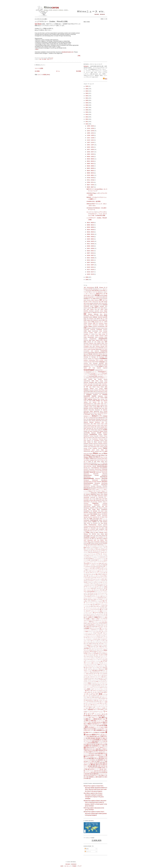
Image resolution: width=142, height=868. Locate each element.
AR (91, 305)
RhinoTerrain (87, 488)
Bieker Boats (102, 313)
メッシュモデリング (101, 687)
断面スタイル (89, 762)
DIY (93, 342)
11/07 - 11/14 (91, 142)
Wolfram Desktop (95, 543)
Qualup (98, 450)
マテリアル (103, 680)
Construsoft (93, 330)
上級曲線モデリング (103, 747)
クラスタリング (90, 582)
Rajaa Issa (104, 450)
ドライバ (90, 631)
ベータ (97, 674)
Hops (96, 382)
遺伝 (105, 714)
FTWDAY (97, 362)
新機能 (97, 749)
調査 (106, 763)
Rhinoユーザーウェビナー (95, 491)
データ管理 (89, 617)
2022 (87, 96)
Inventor (96, 390)
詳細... (79, 56)
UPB (88, 531)
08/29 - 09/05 (91, 166)
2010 (87, 124)
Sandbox (105, 496)
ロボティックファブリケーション (93, 712)
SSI (101, 517)
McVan (92, 418)
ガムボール (95, 579)
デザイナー (86, 622)
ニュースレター (104, 635)
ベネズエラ (86, 675)
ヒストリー (105, 652)
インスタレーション (89, 556)
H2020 (85, 379)
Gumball (101, 378)
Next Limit (96, 428)
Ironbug (99, 392)
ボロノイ (102, 678)
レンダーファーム (101, 706)
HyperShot (104, 384)
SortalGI (99, 516)
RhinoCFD (96, 474)
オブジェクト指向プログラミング (99, 571)
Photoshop (101, 439)
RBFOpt (93, 451)
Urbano (91, 531)
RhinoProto (96, 485)
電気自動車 (100, 765)
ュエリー (87, 696)
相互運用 (101, 757)
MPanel (93, 427)
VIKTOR (94, 534)
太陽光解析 (100, 760)
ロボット (105, 708)
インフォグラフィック (99, 559)
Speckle (86, 517)
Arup (96, 309)
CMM (106, 326)
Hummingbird (96, 384)
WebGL (102, 540)
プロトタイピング (91, 674)
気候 (96, 724)
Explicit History (95, 352)
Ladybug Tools (96, 399)
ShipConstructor (87, 506)
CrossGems (105, 333)
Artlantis (92, 309)
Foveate (85, 362)
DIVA (85, 342)
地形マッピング (101, 761)
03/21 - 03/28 (91, 248)
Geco (90, 363)
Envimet (106, 348)
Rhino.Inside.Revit (103, 465)
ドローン (105, 633)
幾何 (101, 722)
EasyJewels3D (96, 345)
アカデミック (90, 548)
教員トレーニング (96, 727)
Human (85, 384)
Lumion (106, 405)
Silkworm (101, 508)
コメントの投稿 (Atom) (44, 75)
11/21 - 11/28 (91, 138)
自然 (101, 744)
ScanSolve (86, 500)
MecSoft (100, 418)
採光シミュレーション (101, 743)
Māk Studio (105, 408)
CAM (93, 322)
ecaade (101, 345)
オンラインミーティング (95, 576)
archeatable (95, 305)
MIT (106, 422)
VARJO (106, 533)
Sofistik (95, 514)
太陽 (96, 760)
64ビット (94, 297)
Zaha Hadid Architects (92, 545)
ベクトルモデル (103, 674)
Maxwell (86, 413)
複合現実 (87, 774)
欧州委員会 (95, 716)
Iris (96, 391)
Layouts (95, 402)
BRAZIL (95, 317)
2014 (87, 114)
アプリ (103, 551)
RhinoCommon (88, 475)
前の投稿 (79, 71)
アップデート (92, 549)
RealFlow (97, 451)
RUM (93, 496)
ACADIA (97, 299)
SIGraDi (97, 508)
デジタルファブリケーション (94, 627)
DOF (106, 342)
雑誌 (88, 744)
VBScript (86, 534)
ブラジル (101, 663)
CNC (85, 328)
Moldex (85, 425)
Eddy (91, 346)
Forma (97, 360)
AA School (100, 297)
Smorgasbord (104, 513)
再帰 (104, 741)
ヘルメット (91, 675)
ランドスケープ (96, 699)
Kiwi (96, 398)
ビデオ (85, 653)
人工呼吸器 (104, 749)
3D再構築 (105, 296)
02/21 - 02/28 (91, 258)
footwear (86, 360)
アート (88, 546)
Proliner (102, 447)
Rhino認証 (100, 493)
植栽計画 (88, 749)
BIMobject (90, 314)
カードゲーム (89, 578)
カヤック (99, 579)
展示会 (93, 765)
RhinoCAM (92, 472)
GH (103, 365)
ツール (106, 613)
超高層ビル (86, 765)
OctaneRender (96, 431)
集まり (100, 746)
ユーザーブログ (97, 692)
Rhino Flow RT (97, 460)
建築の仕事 (89, 735)
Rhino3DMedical (95, 468)
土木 (99, 766)
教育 (86, 727)
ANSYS (100, 303)
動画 (89, 768)
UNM (106, 529)
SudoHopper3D (94, 520)
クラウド (104, 581)
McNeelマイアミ (97, 416)
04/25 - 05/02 (91, 239)
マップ (98, 680)
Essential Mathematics (96, 349)
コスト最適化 (104, 587)
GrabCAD (99, 368)
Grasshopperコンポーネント (92, 372)
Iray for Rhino (87, 391)
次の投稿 (37, 71)
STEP (85, 519)
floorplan (85, 359)
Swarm (101, 520)
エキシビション (103, 563)
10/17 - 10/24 (91, 149)
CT (90, 334)
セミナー (89, 611)
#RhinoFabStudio (90, 287)
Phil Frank (89, 439)
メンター (92, 689)
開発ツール (91, 719)
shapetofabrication (88, 505)
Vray (95, 539)
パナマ (105, 642)
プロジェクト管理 (103, 669)
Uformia (86, 529)
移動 (103, 714)
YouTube (86, 545)
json (106, 393)
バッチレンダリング (90, 642)
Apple (89, 305)
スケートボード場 (98, 608)
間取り (90, 722)
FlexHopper (102, 357)
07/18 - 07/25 (91, 178)
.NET (85, 287)
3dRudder (97, 290)
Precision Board (104, 445)
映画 (89, 716)
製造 (102, 753)
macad (106, 407)
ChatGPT (90, 325)
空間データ (104, 729)
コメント (88, 852)
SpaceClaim (105, 516)
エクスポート (87, 565)
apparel (85, 305)
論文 (90, 778)
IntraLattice (91, 390)
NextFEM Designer (103, 428)
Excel (89, 352)
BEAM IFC (90, 313)
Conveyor (105, 330)
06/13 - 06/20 (91, 223)
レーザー (100, 703)
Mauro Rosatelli (104, 411)
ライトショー (102, 696)
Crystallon (86, 334)
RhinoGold (104, 479)
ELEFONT (86, 348)
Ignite (90, 387)
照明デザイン (95, 747)
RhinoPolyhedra (87, 485)
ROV (90, 496)
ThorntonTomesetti (88, 526)
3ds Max (101, 291)
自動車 (87, 746)
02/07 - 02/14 (91, 262)
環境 (92, 721)
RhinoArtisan (87, 471)
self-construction (94, 502)
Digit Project (92, 340)
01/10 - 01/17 (91, 272)
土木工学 (103, 766)
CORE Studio (87, 331)
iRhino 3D (93, 391)
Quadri (93, 450)
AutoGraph (91, 311)
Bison (101, 314)
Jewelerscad (97, 393)
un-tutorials (93, 529)
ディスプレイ (86, 614)
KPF (99, 398)
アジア (80, 866)
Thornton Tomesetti (103, 525)
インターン (101, 556)
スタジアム (104, 608)
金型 (100, 729)
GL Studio (105, 366)
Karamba (105, 395)
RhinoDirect (104, 475)
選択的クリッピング (94, 757)
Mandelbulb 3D (98, 410)
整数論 (87, 752)
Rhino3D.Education (102, 466)
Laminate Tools (104, 399)
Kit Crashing (91, 398)
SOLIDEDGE (104, 514)
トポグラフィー (94, 630)
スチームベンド (87, 610)
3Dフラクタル (93, 294)
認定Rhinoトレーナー (95, 769)
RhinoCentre (105, 472)
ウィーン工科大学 (104, 560)
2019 (87, 103)
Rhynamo (105, 493)
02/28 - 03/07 (91, 255)
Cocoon (89, 328)
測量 (100, 758)
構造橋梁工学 (99, 738)
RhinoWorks (100, 488)
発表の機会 (104, 771)
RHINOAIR (105, 469)
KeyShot (94, 396)
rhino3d (94, 466)
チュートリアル (98, 613)
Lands (90, 401)
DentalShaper (91, 337)
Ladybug (90, 399)
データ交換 (86, 619)
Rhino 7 (88, 458)
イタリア (86, 554)
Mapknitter (105, 410)
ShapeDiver (95, 503)
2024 (87, 91)
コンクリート (100, 588)
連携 (87, 778)
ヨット (90, 696)
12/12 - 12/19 (91, 131)
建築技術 (92, 736)
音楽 (99, 716)
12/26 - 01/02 (91, 126)
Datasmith (101, 336)
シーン (104, 599)
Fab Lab (86, 354)
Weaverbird (90, 540)
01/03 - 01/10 (91, 274)
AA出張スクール (88, 299)
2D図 (96, 287)
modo (106, 424)
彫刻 (104, 763)
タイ (103, 611)
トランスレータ (99, 631)
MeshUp (103, 419)
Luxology (95, 407)
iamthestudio (96, 385)
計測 (101, 732)
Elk (89, 348)
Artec (99, 308)
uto (94, 531)
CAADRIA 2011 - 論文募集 (94, 201)
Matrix (91, 411)
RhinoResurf (104, 485)
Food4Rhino (103, 359)
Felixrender (89, 356)
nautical (98, 427)
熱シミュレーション (89, 771)
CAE (103, 320)
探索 (85, 762)
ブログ (101, 668)
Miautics (94, 421)
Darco (85, 336)
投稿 (87, 849)
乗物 (85, 749)
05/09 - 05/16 (91, 234)
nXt (88, 431)
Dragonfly (99, 343)
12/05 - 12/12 (91, 133)
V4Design (101, 532)
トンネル (86, 635)
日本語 (103, 768)
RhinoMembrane (88, 482)
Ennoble (96, 348)
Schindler (91, 500)
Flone (106, 357)
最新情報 (89, 743)
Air (88, 302)
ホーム (58, 71)
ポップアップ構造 (100, 677)
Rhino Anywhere (98, 459)
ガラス (103, 579)
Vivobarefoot (86, 539)
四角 (92, 744)
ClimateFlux (95, 326)
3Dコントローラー (93, 292)
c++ (104, 319)
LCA (99, 402)
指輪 (94, 744)
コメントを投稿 (39, 68)
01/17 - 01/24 (91, 270)
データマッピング (100, 616)
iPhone (103, 390)
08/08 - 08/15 (91, 173)
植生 (91, 749)
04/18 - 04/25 (91, 241)
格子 (101, 719)
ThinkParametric (92, 525)
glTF (90, 368)
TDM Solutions (104, 522)
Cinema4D (101, 325)
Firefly (99, 356)
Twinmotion (93, 528)
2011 (87, 122)
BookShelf (86, 317)
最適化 (93, 743)
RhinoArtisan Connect (95, 471)
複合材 (92, 774)
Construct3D (86, 330)
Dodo (103, 342)
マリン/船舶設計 (88, 683)
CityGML (86, 326)
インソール (96, 556)
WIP (90, 543)
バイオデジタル (96, 639)
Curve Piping (98, 334)
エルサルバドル (89, 567)
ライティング (96, 696)
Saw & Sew (92, 499)
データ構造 (92, 619)
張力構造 (100, 763)
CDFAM (85, 323)
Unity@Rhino (102, 529)
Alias (100, 302)
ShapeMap (105, 503)
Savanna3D (86, 497)
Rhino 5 (89, 455)
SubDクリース (103, 519)
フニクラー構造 (99, 661)
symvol (89, 522)
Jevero (88, 393)
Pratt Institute (97, 445)
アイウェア (100, 546)
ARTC (96, 308)
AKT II (91, 302)
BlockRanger (86, 316)
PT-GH (90, 448)
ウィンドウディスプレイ (92, 562)
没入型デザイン (94, 775)
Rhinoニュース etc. (91, 11)
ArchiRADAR (86, 306)
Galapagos (102, 362)
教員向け (103, 727)
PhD (85, 439)
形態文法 (104, 730)
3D (105, 287)
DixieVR (89, 342)
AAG (106, 297)
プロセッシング (88, 671)
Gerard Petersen (94, 365)
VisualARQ (87, 537)
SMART (95, 513)
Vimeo (98, 534)
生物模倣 (96, 754)
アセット (102, 548)
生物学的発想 (91, 754)
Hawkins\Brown (87, 381)
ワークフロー (98, 714)
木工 (85, 777)
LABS (85, 399)
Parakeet (91, 436)
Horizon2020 (101, 382)
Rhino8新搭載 (98, 469)
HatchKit (105, 379)
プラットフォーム (90, 665)
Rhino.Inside (94, 465)
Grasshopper (89, 370)
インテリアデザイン (89, 559)
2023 (87, 93)
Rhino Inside (101, 462)
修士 (97, 746)
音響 (101, 716)
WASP (85, 540)
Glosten (85, 368)
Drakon (103, 343)
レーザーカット (93, 705)
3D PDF (90, 289)
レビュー (91, 706)
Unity (97, 529)
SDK (94, 500)
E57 (91, 345)
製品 (104, 754)
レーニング (99, 705)
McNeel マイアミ (103, 414)
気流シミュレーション (91, 726)
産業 (90, 744)
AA (97, 297)
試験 (96, 744)
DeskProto (86, 340)
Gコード (105, 378)
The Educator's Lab (95, 523)
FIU (101, 356)
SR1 (99, 517)
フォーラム (105, 658)
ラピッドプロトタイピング (94, 697)
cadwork (100, 320)
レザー (103, 705)
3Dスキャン (101, 292)
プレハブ (94, 668)
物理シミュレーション (102, 774)
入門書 (85, 769)
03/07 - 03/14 (91, 253)
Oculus (106, 431)
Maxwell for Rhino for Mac (94, 413)
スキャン (99, 606)
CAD (85, 320)
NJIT (90, 430)
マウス (106, 678)
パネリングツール (93, 644)
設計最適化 (92, 755)
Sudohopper (87, 520)
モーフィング (98, 689)
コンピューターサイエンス (93, 590)
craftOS (96, 333)
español (89, 349)
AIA (86, 302)
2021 (87, 98)
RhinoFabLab (104, 477)
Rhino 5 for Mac (96, 455)
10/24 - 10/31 (91, 147)
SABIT (96, 496)
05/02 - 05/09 (91, 237)
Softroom (99, 514)
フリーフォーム (89, 666)
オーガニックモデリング (97, 568)
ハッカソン (97, 641)
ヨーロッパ (68, 866)
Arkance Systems (87, 308)
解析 (103, 717)
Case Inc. (101, 322)
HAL (95, 379)
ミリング (94, 684)
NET (93, 428)
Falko (104, 354)
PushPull (100, 448)
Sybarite (85, 522)
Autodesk (86, 311)
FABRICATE (95, 354)
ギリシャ (99, 581)
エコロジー (93, 565)
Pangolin (100, 434)
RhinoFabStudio (89, 478)
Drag (95, 343)
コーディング (98, 587)
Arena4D (102, 306)
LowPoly (102, 405)
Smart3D (99, 512)
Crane (100, 333)
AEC (101, 300)
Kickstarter (100, 396)
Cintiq (106, 325)
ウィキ (85, 562)
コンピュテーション (93, 593)
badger (106, 311)
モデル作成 (99, 691)
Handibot (100, 379)
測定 (97, 758)
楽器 (90, 721)
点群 (97, 765)
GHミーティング (92, 366)
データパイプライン (100, 614)
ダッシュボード (89, 613)
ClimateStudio (101, 326)
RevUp (85, 454)
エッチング (99, 565)
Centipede (90, 323)
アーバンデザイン (94, 546)
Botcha (91, 317)
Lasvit (90, 402)
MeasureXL (96, 418)
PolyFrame (96, 444)
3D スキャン (100, 289)
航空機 (95, 740)
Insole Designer (99, 388)
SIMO (90, 510)
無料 (103, 775)
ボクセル (105, 675)
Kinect (106, 396)
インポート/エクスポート (93, 560)
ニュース (98, 635)
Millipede (86, 422)
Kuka (106, 398)
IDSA (106, 385)
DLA (95, 342)
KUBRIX (102, 398)
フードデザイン (92, 658)
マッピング (94, 680)
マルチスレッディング (97, 683)
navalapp (102, 427)
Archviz (92, 306)
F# (107, 352)
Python (105, 448)
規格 (98, 726)
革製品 (104, 719)
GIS (97, 366)
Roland (106, 494)
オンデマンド (91, 573)
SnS (92, 514)
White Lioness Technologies (94, 542)
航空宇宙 (91, 740)
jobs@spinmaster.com (68, 52)
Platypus (102, 441)
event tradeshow (95, 351)
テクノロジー (104, 620)
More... (37, 49)
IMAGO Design (96, 387)
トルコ (86, 633)
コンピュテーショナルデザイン (95, 591)
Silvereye (105, 508)
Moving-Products (87, 427)
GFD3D (100, 365)
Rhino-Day (105, 463)
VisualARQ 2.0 (94, 537)
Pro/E (89, 447)
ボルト (93, 678)
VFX (90, 534)
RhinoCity (105, 474)
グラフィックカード (99, 582)
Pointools (86, 443)
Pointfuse (105, 442)
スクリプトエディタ (90, 608)
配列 (100, 771)
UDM (106, 528)
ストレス (93, 609)
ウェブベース (95, 563)
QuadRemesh (87, 450)
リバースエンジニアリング (94, 702)
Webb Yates (97, 540)
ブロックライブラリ (95, 672)
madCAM (96, 408)
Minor (103, 422)
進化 (100, 749)
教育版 (90, 727)
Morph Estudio (100, 425)
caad (106, 319)
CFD (94, 323)
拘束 (87, 738)
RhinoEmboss (87, 477)
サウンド (86, 598)
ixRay (106, 392)
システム (96, 603)
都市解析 (90, 766)
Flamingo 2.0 (87, 357)
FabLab (90, 354)
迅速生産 (89, 750)
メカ (98, 684)
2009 (87, 277)
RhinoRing (93, 486)
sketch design (104, 511)
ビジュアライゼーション (94, 652)
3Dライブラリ (91, 295)
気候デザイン (100, 724)
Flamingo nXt (95, 357)
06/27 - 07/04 (91, 185)
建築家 (88, 737)
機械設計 (90, 724)
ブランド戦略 (97, 665)
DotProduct (86, 343)
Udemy (103, 528)
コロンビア (93, 588)
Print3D (85, 447)
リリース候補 (104, 702)
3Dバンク (88, 294)
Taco (98, 522)
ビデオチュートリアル (100, 653)
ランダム (90, 699)
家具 (100, 717)
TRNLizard (105, 526)
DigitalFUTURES (99, 340)
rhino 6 (98, 457)
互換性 (98, 737)
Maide (100, 408)
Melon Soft (105, 418)
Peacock (99, 438)
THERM (85, 525)
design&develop (93, 339)
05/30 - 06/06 (91, 227)
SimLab (85, 510)
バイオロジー (104, 639)
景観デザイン (89, 732)
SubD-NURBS (96, 519)
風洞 (101, 772)
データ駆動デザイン (97, 617)
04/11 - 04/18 (91, 244)
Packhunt (105, 433)
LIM (88, 405)
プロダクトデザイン (98, 671)
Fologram (97, 359)
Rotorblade (86, 496)
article (88, 309)
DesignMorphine (103, 339)
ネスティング (100, 636)
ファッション (90, 656)
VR (93, 539)
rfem (88, 454)
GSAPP (94, 378)
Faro (106, 354)
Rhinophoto (97, 483)
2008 (87, 280)
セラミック (94, 611)
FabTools (100, 354)
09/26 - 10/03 (91, 157)
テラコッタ (94, 628)
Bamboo (85, 313)
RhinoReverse (87, 486)
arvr (99, 309)
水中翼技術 (93, 750)
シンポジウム (92, 606)
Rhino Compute (90, 460)
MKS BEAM (94, 424)
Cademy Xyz (90, 320)
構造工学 (105, 738)
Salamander (100, 496)
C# (101, 319)
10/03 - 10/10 (91, 154)
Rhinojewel (86, 480)
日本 (96, 768)
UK (89, 529)
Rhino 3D (101, 454)
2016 (87, 110)
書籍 (85, 747)
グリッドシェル (94, 584)
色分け (94, 749)
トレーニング (98, 633)
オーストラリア (91, 570)
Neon (85, 428)
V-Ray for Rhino (94, 532)
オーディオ (97, 570)
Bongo (106, 316)
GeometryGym (87, 365)
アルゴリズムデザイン (94, 552)
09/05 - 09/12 (91, 164)
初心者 (106, 746)
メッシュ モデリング (91, 688)
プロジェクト (95, 669)
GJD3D (101, 366)
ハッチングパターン (99, 642)
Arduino (96, 306)
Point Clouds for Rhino (90, 442)
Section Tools (104, 500)
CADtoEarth (95, 320)
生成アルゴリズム (94, 752)
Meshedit (98, 419)
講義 (98, 740)
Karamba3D (87, 396)
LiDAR (85, 405)
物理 (95, 774)
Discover (105, 340)
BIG (106, 313)
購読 (105, 79)
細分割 (85, 744)
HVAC (100, 384)
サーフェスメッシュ (102, 595)
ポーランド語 (100, 675)
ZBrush (99, 545)
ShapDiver (100, 502)
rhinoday (97, 475)
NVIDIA (85, 431)
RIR (84, 494)
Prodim (98, 447)
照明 (91, 747)
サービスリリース (92, 595)
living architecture (93, 405)
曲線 (92, 729)
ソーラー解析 (99, 611)
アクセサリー (96, 548)
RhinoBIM (86, 472)
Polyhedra (100, 444)
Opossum (93, 433)
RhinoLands (95, 480)
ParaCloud (86, 436)
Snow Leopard (87, 514)
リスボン (101, 700)
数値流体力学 (102, 750)
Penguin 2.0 (104, 437)
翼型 (97, 777)
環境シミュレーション (99, 721)
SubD (91, 519)
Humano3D (90, 384)
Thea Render (104, 523)
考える (85, 740)
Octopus (102, 431)
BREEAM (100, 317)
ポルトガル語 (97, 678)
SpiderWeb (95, 517)
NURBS (105, 430)
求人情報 (44, 59)
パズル (88, 641)
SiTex (99, 511)
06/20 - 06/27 (91, 187)
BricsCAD (105, 317)
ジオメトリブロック (90, 603)
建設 (104, 732)
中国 (94, 763)
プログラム (90, 669)
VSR (98, 539)
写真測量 (94, 746)
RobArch (88, 494)
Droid (106, 343)
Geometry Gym (103, 363)
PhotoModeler (95, 439)
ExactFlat (86, 353)
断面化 (93, 762)
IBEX (100, 385)
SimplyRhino (104, 509)
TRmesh (101, 526)
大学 (106, 760)
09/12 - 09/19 (91, 161)
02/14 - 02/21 (91, 260)
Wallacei (105, 539)
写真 (90, 746)
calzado (89, 322)
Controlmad (99, 329)
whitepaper (102, 542)
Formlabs (101, 360)
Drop (85, 345)
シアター (100, 599)
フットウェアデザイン (91, 661)
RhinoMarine (104, 480)
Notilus (96, 430)
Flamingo (105, 356)
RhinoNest (104, 482)
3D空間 (101, 296)
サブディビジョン (88, 599)
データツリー (92, 614)
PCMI (96, 438)
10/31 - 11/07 (91, 145)
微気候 (92, 772)
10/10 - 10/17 (91, 152)
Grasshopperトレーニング (96, 373)
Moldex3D (89, 425)
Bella (98, 313)
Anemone (96, 303)
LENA (102, 404)
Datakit (97, 336)
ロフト (101, 708)
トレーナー (91, 633)
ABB (94, 299)
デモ (91, 628)
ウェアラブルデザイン (102, 562)
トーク (103, 628)
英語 (91, 716)
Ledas (95, 404)
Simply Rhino (96, 509)
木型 (106, 775)
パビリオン (101, 644)
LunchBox (86, 407)
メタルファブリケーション (98, 686)
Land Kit (86, 401)
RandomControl (87, 451)
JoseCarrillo (102, 393)
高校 (103, 740)
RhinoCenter (99, 472)
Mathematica (86, 411)
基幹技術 (98, 722)
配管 (98, 771)
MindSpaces (98, 422)
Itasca (102, 392)
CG (97, 323)
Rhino (95, 453)
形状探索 (99, 730)
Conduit (106, 328)
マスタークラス (88, 680)
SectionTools (87, 502)
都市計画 (95, 766)
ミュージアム (88, 684)
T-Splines (94, 522)
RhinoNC (99, 482)
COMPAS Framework (96, 328)
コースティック (91, 587)
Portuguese (91, 445)
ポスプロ (86, 677)
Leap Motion (104, 402)
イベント (99, 554)
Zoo (102, 545)
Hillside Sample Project (101, 381)
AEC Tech (105, 300)
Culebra (93, 334)
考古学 (88, 740)
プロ (98, 668)
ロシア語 (97, 708)
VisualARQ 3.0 (101, 537)
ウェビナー (87, 563)
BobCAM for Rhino (94, 316)
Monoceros (94, 425)
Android (91, 303)
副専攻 (104, 772)
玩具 (40, 59)
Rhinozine (105, 488)
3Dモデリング (101, 294)
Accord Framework (103, 299)
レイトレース (95, 703)
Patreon (106, 436)
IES (84, 387)
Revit (106, 451)
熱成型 (95, 771)
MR (96, 427)
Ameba (88, 303)
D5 (107, 334)
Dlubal (99, 342)
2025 (87, 89)
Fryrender (90, 362)
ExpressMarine (102, 352)
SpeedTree (90, 517)
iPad (100, 390)
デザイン (92, 622)
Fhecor (95, 356)
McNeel (86, 66)
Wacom (101, 539)
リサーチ (96, 700)
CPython (91, 333)
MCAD (102, 413)
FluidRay (90, 359)
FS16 (93, 362)
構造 (89, 738)
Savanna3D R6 (94, 497)
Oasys (91, 431)
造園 (87, 758)
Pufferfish (95, 448)
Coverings (105, 331)
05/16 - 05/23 (91, 232)
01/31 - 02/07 (91, 265)
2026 (87, 86)
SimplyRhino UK (88, 511)
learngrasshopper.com (88, 404)
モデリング (89, 691)
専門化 (96, 755)
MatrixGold (96, 411)
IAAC (91, 385)
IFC (87, 387)
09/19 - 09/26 (91, 159)
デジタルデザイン (91, 625)
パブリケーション (98, 645)
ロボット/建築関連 (88, 710)
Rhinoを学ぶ (94, 493)
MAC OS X (101, 407)
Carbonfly (97, 322)
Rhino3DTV (86, 469)
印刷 (86, 716)
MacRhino (86, 408)
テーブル (101, 619)
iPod (106, 390)
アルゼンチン (104, 552)
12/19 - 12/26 (91, 128)
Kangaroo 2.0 (97, 395)
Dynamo (88, 345)
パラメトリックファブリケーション (99, 649)
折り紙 (87, 755)
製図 (99, 753)
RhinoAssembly (104, 471)
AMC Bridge (104, 302)
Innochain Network (89, 388)
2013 (87, 117)
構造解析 (93, 738)
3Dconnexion (89, 291)
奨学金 (88, 747)
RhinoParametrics (88, 483)
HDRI (93, 381)
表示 (95, 772)
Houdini (106, 382)
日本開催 (99, 768)
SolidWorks (93, 515)
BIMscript (96, 314)
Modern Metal (100, 424)
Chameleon (101, 323)
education (102, 346)
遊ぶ (94, 777)
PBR (93, 438)
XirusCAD (101, 543)
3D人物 (85, 297)
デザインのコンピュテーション (91, 624)
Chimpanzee (95, 325)
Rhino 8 (92, 458)
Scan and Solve (103, 499)
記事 (100, 726)
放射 (89, 775)
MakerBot (86, 410)
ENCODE (92, 348)
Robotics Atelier (100, 494)
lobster (98, 405)
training (93, 526)
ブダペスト (100, 660)
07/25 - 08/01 (91, 175)
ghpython (86, 366)
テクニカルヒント (97, 620)
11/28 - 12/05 (91, 135)
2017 (87, 107)
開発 (87, 719)
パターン (92, 641)
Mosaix (106, 425)
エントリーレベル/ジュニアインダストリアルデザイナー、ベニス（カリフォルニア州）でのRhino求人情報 (97, 214)
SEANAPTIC (99, 500)
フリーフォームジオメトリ (99, 666)
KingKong (86, 398)
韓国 (93, 722)
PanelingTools (93, 434)
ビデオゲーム (90, 654)
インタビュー (95, 557)
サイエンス (105, 596)
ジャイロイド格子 (89, 605)
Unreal (85, 531)
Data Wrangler (91, 336)
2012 (87, 119)
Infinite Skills (104, 387)
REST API (102, 451)
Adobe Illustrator (87, 300)
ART (93, 308)
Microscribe (99, 421)
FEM (92, 356)
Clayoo (90, 326)
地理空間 (91, 763)
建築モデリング (97, 735)
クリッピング (101, 584)
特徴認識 (93, 768)
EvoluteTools (104, 351)
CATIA (106, 322)
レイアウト (89, 703)
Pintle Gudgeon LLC (88, 441)
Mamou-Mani (91, 410)
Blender (106, 314)
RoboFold (93, 494)
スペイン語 (98, 609)
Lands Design (96, 401)
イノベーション (92, 554)
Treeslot (97, 526)
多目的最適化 (92, 760)
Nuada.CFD (100, 430)
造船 (90, 758)
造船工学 (94, 758)
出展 (103, 746)
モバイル (103, 691)
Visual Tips (105, 536)
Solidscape (86, 515)
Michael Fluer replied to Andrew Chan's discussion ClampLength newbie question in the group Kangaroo (95, 813)
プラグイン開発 (90, 663)
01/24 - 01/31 (91, 267)
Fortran (106, 360)
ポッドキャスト (92, 677)
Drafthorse (91, 343)
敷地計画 (98, 772)
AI (84, 302)
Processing (93, 447)
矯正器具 (89, 729)
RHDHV (91, 454)
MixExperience (87, 424)
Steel (103, 517)
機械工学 (86, 724)
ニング (95, 636)
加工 (90, 717)
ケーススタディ (99, 585)
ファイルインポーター (93, 655)
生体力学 (101, 752)
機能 (93, 724)
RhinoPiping (104, 483)
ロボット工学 (96, 710)
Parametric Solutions (99, 436)
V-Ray (87, 532)
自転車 (103, 744)
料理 (104, 777)
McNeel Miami (94, 414)
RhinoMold (94, 482)
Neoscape (89, 428)
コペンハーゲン (87, 588)
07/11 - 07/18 (91, 180)
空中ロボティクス (89, 730)
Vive (106, 537)
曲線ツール (96, 729)
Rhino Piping (91, 463)
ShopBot (94, 506)
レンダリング (90, 708)
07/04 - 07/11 (91, 182)
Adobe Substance (95, 300)
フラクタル (96, 663)
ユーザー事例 (98, 694)
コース (85, 587)
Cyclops (104, 334)
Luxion (91, 407)
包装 (87, 775)
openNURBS (87, 433)
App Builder (105, 303)
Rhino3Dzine (92, 469)
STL (88, 519)
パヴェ (85, 641)
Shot (106, 506)
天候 (89, 765)
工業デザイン (50, 59)
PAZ (85, 437)
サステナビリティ (102, 598)
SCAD (97, 499)
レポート (95, 706)
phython (106, 439)
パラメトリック (93, 647)
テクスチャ (89, 620)
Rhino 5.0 (92, 457)
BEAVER (95, 312)
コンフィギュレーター (103, 593)
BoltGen (101, 316)
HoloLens (86, 382)
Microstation (105, 421)
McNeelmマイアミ (88, 416)
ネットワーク (92, 638)
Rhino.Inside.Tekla (88, 466)
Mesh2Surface (92, 419)
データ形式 (105, 617)
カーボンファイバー (97, 578)
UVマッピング (98, 531)
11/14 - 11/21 (91, 140)
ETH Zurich (105, 349)
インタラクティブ (103, 557)
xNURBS (105, 543)
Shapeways (97, 505)
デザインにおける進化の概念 (101, 622)
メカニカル (102, 685)
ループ (85, 703)
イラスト (105, 554)
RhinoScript (99, 486)
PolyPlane (105, 444)
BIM (85, 314)
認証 (89, 769)
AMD (85, 303)
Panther (105, 434)
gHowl (106, 365)
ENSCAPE (101, 348)
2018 (87, 105)
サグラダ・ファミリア (92, 598)
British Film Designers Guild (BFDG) (92, 319)
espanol (85, 349)
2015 (87, 112)
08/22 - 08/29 (91, 168)
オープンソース (103, 570)
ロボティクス (104, 710)
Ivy (104, 392)
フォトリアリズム (88, 659)
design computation (99, 337)
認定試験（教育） (103, 769)
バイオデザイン (89, 639)
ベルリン (95, 675)
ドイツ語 (99, 628)
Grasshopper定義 (93, 376)
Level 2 (106, 404)
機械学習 (105, 722)
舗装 (85, 775)
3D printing (95, 289)
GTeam (98, 378)
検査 (96, 736)
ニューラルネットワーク (89, 636)
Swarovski (105, 520)
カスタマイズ (89, 579)
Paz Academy (89, 438)
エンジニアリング (99, 567)
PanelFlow (86, 434)
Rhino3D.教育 (87, 468)
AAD (104, 297)
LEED (99, 404)
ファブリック (97, 656)
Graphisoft (105, 368)
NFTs (87, 430)
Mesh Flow (86, 419)
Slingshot (91, 513)
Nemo (106, 427)
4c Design (89, 297)
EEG (106, 346)
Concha (102, 328)
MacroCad (91, 408)
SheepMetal (105, 505)
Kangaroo (89, 395)
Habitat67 (90, 379)
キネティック (93, 581)
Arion (106, 306)
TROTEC (86, 528)
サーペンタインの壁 (98, 596)
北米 (62, 866)
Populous (86, 445)
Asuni (106, 309)
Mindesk (91, 422)
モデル (94, 691)
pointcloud (100, 442)
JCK (85, 393)
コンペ (85, 595)
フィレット (103, 657)
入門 (106, 768)
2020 (87, 100)
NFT (85, 430)
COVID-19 (86, 333)
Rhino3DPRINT (104, 468)
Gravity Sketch (89, 378)
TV (89, 528)
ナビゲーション (92, 635)
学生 (87, 721)
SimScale (95, 511)
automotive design (99, 311)
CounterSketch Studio (97, 331)
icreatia (103, 385)
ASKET (102, 309)
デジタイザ (102, 624)
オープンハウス (88, 571)
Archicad (105, 305)
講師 (101, 740)
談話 (96, 762)
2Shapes (101, 287)
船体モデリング (102, 755)
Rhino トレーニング (98, 463)
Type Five (99, 528)
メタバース (89, 686)
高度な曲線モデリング (97, 741)
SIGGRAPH (92, 508)
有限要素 (91, 777)
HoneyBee (91, 382)
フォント (95, 660)
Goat (94, 368)
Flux (93, 359)
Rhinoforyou (98, 479)
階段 (99, 719)
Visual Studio (99, 536)
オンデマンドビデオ (99, 573)
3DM (93, 290)
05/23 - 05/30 (91, 230)
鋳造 (97, 763)
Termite (88, 523)
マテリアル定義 (95, 682)
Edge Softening (96, 346)
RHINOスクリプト (90, 489)
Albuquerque (96, 302)
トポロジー (101, 630)
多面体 (103, 758)
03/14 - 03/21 (91, 251)
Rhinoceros (86, 474)
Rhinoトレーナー (100, 490)
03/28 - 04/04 (91, 246)
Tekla (85, 523)
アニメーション (97, 551)
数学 (97, 750)
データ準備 (96, 619)
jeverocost (92, 393)
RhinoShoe (105, 486)
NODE (92, 430)
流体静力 (100, 777)
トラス (94, 631)
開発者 (95, 719)
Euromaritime (86, 351)
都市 (104, 765)
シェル (99, 601)
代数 (104, 760)
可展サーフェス (95, 717)
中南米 (74, 866)
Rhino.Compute (87, 465)
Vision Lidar (93, 536)
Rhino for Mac (92, 462)
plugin (106, 441)
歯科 (99, 744)
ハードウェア (99, 638)
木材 (87, 777)
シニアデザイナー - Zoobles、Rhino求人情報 (51, 21)
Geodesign (95, 363)
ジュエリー (97, 604)
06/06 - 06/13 (91, 225)
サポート (96, 599)
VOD (90, 539)
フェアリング (99, 658)
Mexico (90, 421)
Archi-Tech (100, 305)
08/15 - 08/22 (91, 171)
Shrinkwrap (86, 508)
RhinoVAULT (94, 488)
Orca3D (99, 433)
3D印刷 (97, 295)
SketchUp (86, 512)
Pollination (91, 444)
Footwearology (92, 360)
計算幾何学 (96, 732)
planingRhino (97, 441)
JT (84, 395)
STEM (106, 517)
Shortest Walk (100, 506)
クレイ (94, 585)
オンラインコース (91, 574)
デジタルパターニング (102, 625)
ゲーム (106, 585)
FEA (85, 356)
